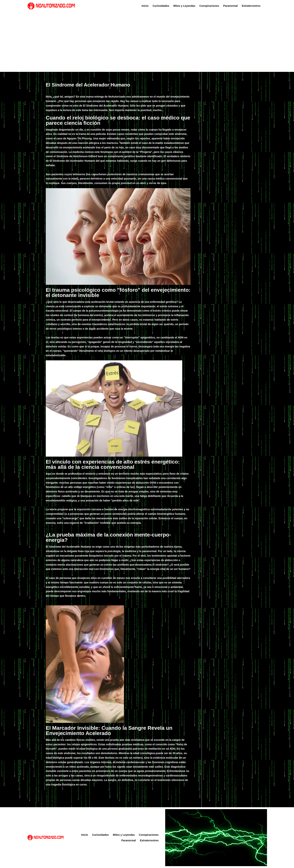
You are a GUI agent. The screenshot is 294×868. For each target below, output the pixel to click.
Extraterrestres (251, 6)
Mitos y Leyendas (184, 6)
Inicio (145, 6)
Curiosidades (161, 6)
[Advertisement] (147, 42)
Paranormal (230, 6)
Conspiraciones (209, 6)
